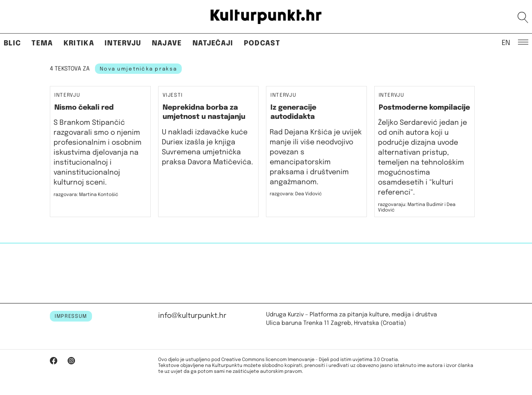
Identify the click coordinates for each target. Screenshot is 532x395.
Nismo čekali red (84, 108)
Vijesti (173, 95)
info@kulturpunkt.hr (192, 316)
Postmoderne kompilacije (424, 108)
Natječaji (213, 43)
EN (506, 42)
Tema (42, 43)
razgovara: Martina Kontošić (86, 195)
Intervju (123, 43)
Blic (12, 43)
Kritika (79, 43)
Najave (167, 43)
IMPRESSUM (71, 316)
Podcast (262, 43)
